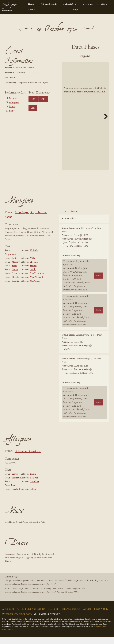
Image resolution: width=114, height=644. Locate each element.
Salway (33, 496)
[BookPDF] (85, 123)
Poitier (33, 481)
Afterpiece (14, 103)
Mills (32, 265)
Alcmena (16, 280)
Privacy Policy (71, 616)
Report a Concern (34, 616)
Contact (32, 10)
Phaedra (16, 284)
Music (12, 107)
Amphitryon (11, 261)
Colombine (10, 492)
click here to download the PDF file (89, 99)
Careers (54, 616)
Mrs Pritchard (36, 284)
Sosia (14, 272)
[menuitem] (32, 4)
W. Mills (34, 257)
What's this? (70, 226)
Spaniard (16, 496)
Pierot (15, 481)
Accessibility (11, 616)
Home (31, 4)
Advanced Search (49, 4)
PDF (77, 57)
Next (105, 123)
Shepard (34, 269)
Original (93, 57)
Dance (12, 111)
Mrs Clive (35, 488)
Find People (102, 616)
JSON (33, 99)
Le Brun (34, 485)
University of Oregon (18, 621)
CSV (33, 108)
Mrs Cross (35, 288)
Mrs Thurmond (37, 280)
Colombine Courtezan (28, 458)
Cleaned (77, 63)
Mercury (16, 269)
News (75, 10)
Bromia (15, 288)
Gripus (15, 276)
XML (43, 99)
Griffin (33, 276)
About (104, 4)
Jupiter (15, 265)
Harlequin (17, 485)
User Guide (88, 4)
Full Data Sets (70, 4)
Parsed (93, 63)
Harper (33, 272)
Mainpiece (14, 98)
